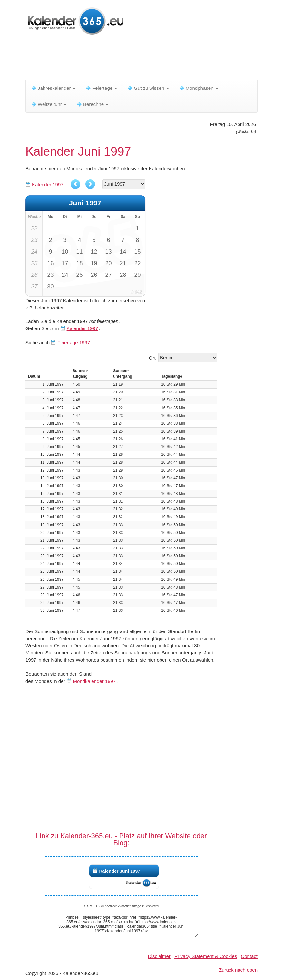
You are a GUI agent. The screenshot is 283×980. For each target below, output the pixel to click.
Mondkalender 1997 (95, 681)
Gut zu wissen (148, 88)
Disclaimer (159, 956)
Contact (249, 956)
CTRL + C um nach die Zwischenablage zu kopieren (121, 906)
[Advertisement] (143, 60)
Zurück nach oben (238, 970)
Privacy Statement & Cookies (206, 956)
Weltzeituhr (49, 104)
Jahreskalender (53, 88)
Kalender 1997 (48, 185)
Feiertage (101, 88)
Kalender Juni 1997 (120, 871)
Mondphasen (198, 88)
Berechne (92, 104)
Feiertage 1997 (74, 343)
